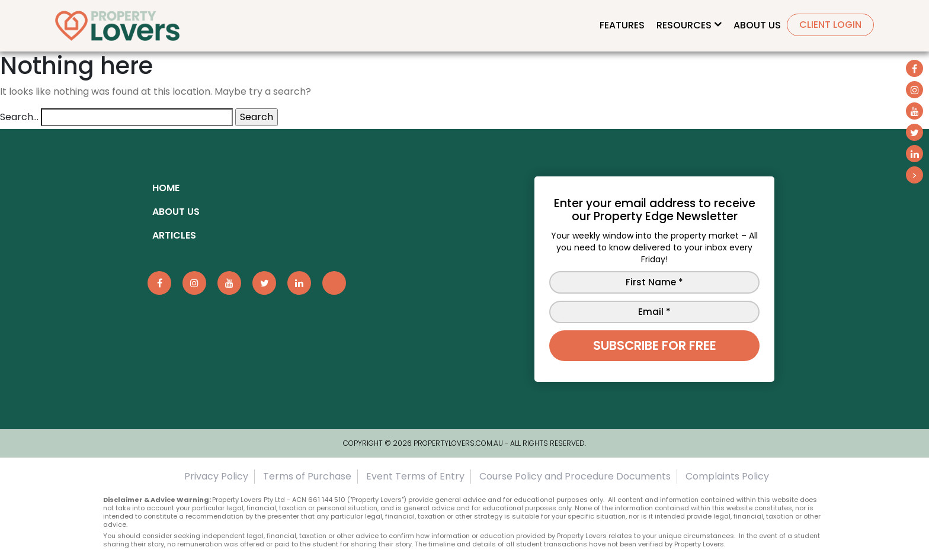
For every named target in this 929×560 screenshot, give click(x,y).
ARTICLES (174, 235)
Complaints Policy (727, 476)
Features (622, 25)
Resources (684, 25)
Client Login (830, 25)
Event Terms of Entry (415, 476)
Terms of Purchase (307, 476)
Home (166, 188)
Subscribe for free (655, 345)
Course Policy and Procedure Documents (575, 476)
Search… (19, 117)
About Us (757, 25)
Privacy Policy (216, 476)
